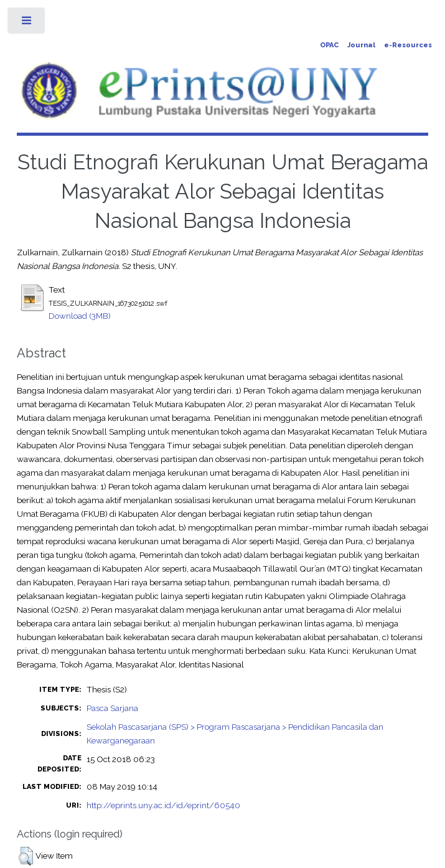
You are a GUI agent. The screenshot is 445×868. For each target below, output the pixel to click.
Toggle (27, 23)
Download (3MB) (80, 316)
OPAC (329, 45)
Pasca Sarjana (112, 708)
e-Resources (408, 45)
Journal (361, 45)
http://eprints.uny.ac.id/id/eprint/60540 (163, 805)
